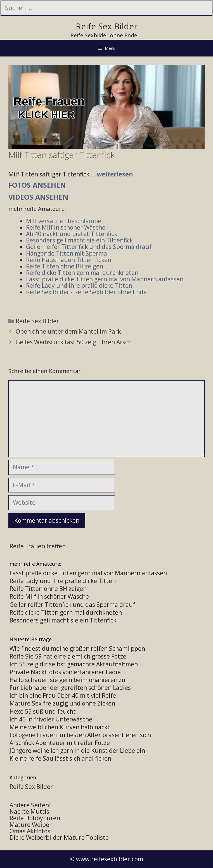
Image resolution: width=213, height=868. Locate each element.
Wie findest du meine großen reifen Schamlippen (77, 648)
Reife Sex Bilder (107, 26)
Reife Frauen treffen (38, 546)
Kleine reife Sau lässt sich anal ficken (60, 758)
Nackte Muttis (29, 812)
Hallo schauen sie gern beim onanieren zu (68, 680)
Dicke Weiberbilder (36, 838)
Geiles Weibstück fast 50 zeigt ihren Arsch (74, 342)
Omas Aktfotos (30, 831)
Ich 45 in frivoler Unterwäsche (51, 719)
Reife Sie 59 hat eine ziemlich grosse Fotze (68, 656)
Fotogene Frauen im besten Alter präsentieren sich (80, 735)
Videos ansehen (38, 197)
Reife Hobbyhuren (35, 818)
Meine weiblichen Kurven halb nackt (60, 727)
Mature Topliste (86, 838)
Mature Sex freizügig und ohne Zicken (62, 703)
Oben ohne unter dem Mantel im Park (68, 331)
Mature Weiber (31, 825)
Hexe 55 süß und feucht (43, 711)
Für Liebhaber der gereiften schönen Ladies (70, 688)
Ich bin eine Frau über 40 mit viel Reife (63, 695)
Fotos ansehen (37, 185)
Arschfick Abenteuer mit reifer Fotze (60, 743)
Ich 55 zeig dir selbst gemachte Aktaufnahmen (74, 664)
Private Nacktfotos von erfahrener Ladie (65, 672)
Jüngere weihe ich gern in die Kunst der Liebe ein (77, 751)
